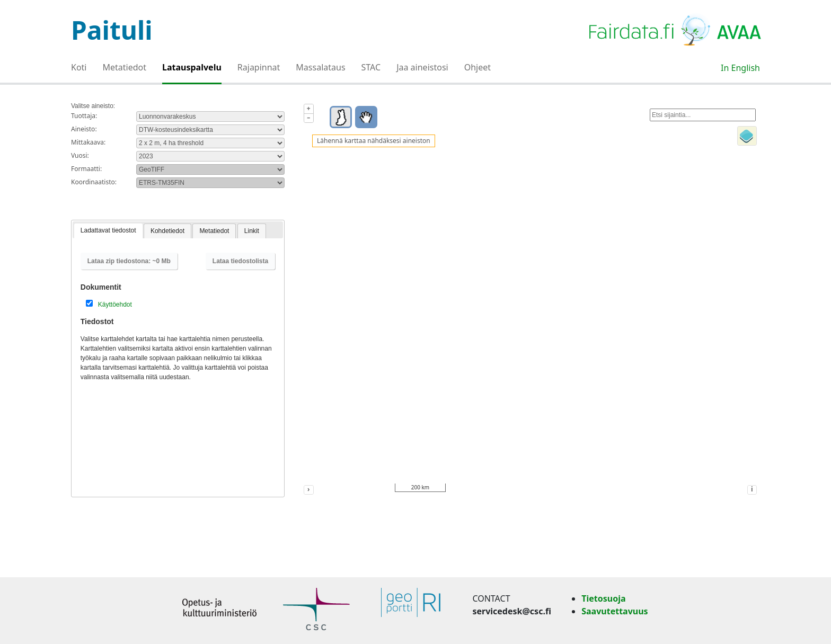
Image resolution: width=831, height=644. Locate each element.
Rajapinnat (259, 67)
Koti (79, 67)
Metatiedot (125, 67)
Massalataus (320, 67)
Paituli (112, 30)
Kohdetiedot (167, 231)
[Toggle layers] (747, 136)
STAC (371, 67)
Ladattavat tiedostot (108, 230)
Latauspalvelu (192, 67)
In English (740, 68)
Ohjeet (478, 67)
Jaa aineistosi (422, 67)
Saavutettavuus (615, 611)
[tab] (108, 231)
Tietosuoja (603, 598)
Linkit (252, 231)
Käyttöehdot (115, 305)
